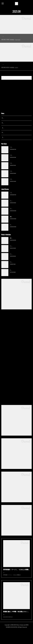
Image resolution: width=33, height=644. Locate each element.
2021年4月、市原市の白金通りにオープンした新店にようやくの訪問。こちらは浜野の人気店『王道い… (16, 74)
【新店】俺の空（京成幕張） (18, 158)
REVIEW (12, 45)
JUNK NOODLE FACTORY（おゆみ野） (15, 36)
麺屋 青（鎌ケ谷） (15, 227)
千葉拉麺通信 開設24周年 (9, 133)
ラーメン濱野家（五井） (17, 265)
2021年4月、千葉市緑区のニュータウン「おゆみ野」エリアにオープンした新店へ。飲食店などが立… (16, 40)
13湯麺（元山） (15, 281)
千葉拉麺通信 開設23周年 (9, 143)
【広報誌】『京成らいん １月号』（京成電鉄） (15, 148)
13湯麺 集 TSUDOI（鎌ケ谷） (18, 235)
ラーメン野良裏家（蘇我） (18, 219)
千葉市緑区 (17, 45)
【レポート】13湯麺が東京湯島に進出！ (13, 138)
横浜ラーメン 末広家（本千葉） (19, 249)
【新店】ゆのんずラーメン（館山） (20, 190)
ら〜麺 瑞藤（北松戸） (16, 211)
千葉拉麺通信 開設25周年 (9, 129)
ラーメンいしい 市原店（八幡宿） (15, 69)
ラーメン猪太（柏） (16, 273)
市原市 (16, 78)
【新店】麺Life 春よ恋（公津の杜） (20, 174)
